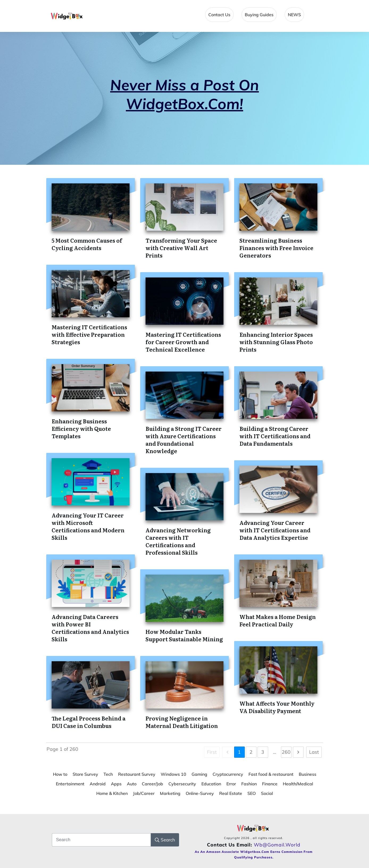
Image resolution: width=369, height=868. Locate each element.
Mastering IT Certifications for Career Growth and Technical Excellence (183, 342)
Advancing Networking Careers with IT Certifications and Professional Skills (178, 541)
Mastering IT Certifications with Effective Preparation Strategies (89, 334)
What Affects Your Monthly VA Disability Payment (277, 707)
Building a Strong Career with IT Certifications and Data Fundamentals (275, 436)
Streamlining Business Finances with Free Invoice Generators (276, 248)
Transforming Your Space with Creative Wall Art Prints (181, 248)
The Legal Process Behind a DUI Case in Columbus (89, 722)
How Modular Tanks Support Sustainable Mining (184, 635)
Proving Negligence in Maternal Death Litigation (182, 722)
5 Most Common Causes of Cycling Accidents (87, 244)
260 (286, 752)
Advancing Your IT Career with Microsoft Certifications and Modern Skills (88, 526)
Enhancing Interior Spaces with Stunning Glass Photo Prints (276, 342)
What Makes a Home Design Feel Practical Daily (278, 620)
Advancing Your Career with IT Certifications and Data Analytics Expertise (275, 530)
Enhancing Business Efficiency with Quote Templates (81, 428)
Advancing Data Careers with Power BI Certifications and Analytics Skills (90, 628)
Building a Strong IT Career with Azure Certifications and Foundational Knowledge (184, 440)
